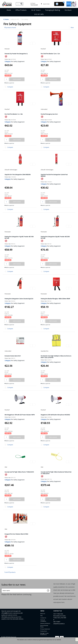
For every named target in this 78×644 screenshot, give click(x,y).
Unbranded (44, 109)
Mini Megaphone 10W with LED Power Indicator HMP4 (20, 415)
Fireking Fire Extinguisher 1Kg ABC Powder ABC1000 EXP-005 (19, 237)
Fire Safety (25, 19)
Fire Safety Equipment (18, 61)
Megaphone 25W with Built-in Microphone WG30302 (55, 415)
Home (9, 10)
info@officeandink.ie (59, 624)
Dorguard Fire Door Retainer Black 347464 (16, 534)
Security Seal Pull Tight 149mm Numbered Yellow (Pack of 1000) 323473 (56, 473)
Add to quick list (9, 83)
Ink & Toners (36, 10)
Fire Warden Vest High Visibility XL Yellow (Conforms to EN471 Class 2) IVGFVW (56, 357)
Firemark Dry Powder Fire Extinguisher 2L (16, 54)
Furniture (68, 10)
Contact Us (43, 618)
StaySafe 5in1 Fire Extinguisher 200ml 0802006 (18, 175)
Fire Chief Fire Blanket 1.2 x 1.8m (14, 114)
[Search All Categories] (20, 4)
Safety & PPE (15, 19)
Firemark (7, 49)
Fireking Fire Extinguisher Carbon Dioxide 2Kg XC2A (19, 299)
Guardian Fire (45, 351)
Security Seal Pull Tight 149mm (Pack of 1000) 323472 (19, 472)
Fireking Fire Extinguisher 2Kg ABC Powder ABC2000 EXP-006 (55, 237)
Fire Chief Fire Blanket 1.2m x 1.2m (50, 54)
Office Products (21, 10)
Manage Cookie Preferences (44, 634)
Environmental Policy (44, 626)
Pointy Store (44, 631)
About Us (43, 614)
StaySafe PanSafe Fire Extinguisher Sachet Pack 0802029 (54, 175)
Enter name (2, 588)
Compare (9, 87)
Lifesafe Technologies (11, 170)
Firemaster (8, 232)
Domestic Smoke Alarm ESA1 (13, 356)
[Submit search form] (21, 4)
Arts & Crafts (39, 14)
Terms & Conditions (43, 621)
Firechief (43, 49)
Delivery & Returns (45, 623)
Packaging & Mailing (53, 10)
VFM (6, 467)
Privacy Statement (45, 629)
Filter (72, 28)
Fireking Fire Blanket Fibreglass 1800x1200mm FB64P (55, 299)
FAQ (41, 616)
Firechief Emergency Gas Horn (49, 114)
